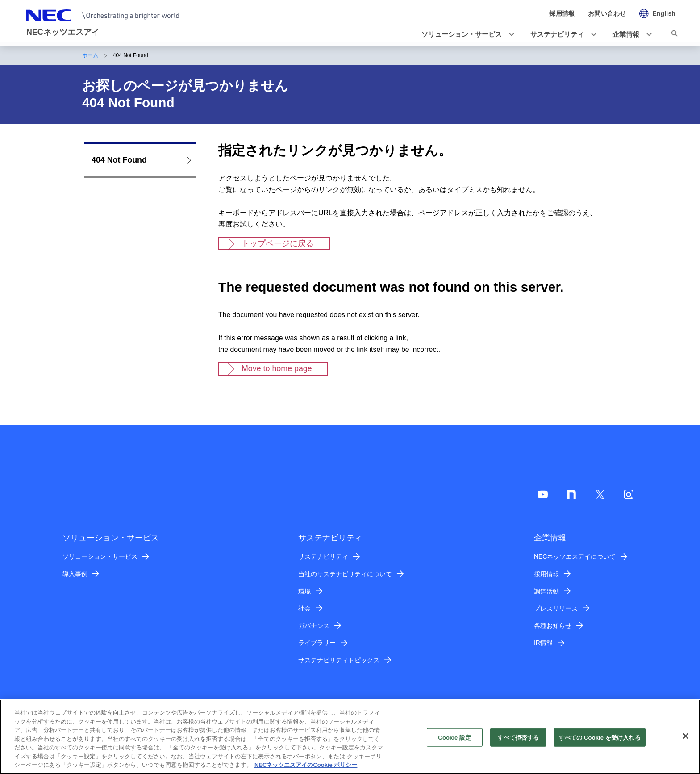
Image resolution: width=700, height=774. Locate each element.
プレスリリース (556, 608)
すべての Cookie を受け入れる (600, 741)
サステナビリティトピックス (339, 660)
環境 (304, 591)
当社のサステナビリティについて (345, 574)
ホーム (90, 55)
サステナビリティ (323, 556)
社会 (304, 608)
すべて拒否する (518, 741)
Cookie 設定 (454, 741)
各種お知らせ (553, 626)
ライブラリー (317, 643)
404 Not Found (119, 160)
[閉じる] (686, 739)
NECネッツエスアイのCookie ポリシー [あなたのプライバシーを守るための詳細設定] (306, 768)
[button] (465, 34)
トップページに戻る (278, 243)
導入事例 (75, 574)
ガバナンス (314, 626)
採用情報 (546, 574)
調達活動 (546, 591)
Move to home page (277, 368)
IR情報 (543, 643)
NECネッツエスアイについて (575, 556)
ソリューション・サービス (100, 556)
